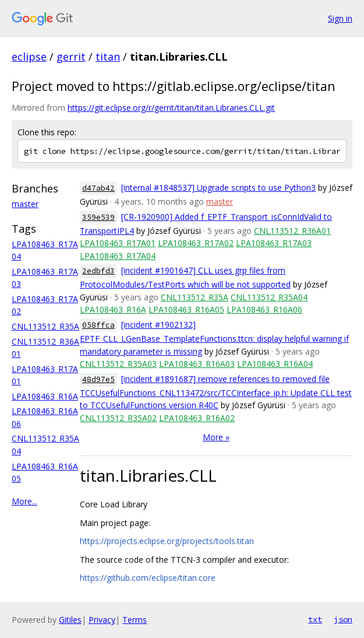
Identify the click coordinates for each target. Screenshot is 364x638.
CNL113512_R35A (45, 326)
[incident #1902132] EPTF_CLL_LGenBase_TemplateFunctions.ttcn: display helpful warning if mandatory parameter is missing (214, 338)
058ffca (98, 325)
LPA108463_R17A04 (118, 256)
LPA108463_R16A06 (264, 309)
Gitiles (70, 620)
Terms (135, 620)
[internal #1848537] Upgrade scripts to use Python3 (218, 187)
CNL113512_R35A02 (118, 418)
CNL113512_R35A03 (118, 364)
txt (315, 619)
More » (216, 437)
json (343, 619)
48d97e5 (98, 379)
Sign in (340, 18)
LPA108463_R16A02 (197, 418)
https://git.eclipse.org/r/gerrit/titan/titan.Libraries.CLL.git (171, 108)
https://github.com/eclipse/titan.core (148, 578)
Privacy (102, 620)
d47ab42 (98, 188)
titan (108, 57)
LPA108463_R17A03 (274, 243)
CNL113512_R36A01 (292, 231)
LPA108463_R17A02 (196, 243)
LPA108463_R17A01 (118, 243)
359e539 (98, 217)
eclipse (29, 57)
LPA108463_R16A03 (197, 364)
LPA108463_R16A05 (186, 309)
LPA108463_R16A (45, 396)
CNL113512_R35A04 (269, 297)
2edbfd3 (98, 271)
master (25, 204)
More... (24, 501)
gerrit (71, 57)
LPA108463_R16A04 (275, 364)
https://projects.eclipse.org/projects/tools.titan (167, 541)
